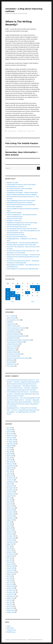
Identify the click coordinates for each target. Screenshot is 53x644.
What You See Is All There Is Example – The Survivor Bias (23, 255)
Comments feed (11, 630)
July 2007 (9, 600)
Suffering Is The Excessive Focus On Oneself (20, 203)
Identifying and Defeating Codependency (19, 340)
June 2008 (10, 578)
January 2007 (11, 612)
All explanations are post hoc (15, 187)
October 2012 (10, 492)
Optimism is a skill (12, 183)
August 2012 (10, 496)
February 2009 (11, 566)
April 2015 (10, 460)
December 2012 (11, 488)
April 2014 (10, 474)
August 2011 (10, 520)
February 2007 (11, 610)
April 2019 (10, 454)
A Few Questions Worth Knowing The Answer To (23, 384)
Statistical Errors (12, 364)
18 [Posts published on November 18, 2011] (28, 293)
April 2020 (10, 432)
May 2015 (9, 458)
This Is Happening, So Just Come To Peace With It (21, 201)
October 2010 (10, 540)
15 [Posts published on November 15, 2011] (13, 293)
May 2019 (9, 452)
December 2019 (11, 440)
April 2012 (10, 504)
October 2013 (10, 480)
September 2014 (11, 466)
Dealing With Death (12, 332)
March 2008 (10, 584)
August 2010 (10, 544)
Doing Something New (13, 334)
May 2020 (10, 430)
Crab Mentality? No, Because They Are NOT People (21, 185)
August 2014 (10, 468)
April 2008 (10, 582)
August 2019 (10, 446)
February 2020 (11, 436)
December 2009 (11, 554)
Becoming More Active (13, 320)
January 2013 (10, 486)
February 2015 (11, 464)
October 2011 (10, 516)
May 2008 (10, 580)
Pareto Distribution (12, 356)
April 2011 (10, 528)
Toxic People (11, 366)
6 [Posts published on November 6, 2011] (37, 287)
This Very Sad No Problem (14, 213)
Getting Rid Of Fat (12, 338)
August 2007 (10, 598)
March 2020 (10, 434)
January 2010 (10, 552)
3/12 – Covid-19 (11, 316)
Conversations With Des (14, 330)
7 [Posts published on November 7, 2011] (8, 290)
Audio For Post (11, 318)
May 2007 (10, 604)
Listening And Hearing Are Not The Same (19, 225)
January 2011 (10, 534)
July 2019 (9, 448)
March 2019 (10, 456)
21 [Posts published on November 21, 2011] (8, 296)
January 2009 (11, 568)
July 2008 (9, 576)
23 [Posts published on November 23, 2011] (18, 296)
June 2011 (9, 524)
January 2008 (11, 588)
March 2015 (10, 462)
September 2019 (11, 444)
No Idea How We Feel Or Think (16, 235)
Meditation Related (12, 352)
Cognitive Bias (11, 324)
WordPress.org (11, 632)
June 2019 (9, 450)
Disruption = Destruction (14, 221)
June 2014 (9, 470)
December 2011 (11, 512)
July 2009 (9, 558)
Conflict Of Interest (12, 326)
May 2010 (9, 548)
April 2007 (10, 606)
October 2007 (11, 594)
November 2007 (11, 592)
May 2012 (9, 502)
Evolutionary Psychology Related (16, 336)
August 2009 (10, 556)
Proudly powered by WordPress (35, 640)
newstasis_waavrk (12, 131)
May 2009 (10, 562)
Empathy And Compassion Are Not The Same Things (22, 223)
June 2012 (9, 500)
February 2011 (11, 532)
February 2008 (11, 586)
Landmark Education (13, 344)
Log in (9, 626)
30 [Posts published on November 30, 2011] (18, 299)
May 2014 (9, 472)
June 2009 (10, 560)
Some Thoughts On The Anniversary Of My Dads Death (22, 269)
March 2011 (10, 530)
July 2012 (9, 498)
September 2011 (11, 518)
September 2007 (11, 596)
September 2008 (11, 572)
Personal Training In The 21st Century (18, 358)
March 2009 (10, 564)
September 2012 (11, 494)
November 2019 (11, 442)
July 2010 (9, 546)
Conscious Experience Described (16, 328)
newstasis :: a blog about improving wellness (16, 640)
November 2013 (11, 478)
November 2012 (11, 490)
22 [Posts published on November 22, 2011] (13, 296)
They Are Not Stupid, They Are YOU (17, 227)
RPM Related (10, 360)
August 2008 (10, 574)
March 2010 (10, 550)
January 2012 (10, 510)
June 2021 (9, 428)
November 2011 (11, 514)
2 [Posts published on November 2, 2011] (18, 287)
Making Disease (11, 348)
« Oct (12, 302)
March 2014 (10, 476)
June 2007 (10, 602)
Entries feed (10, 628)
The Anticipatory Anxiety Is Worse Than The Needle (22, 229)
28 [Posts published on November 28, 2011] (8, 299)
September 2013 (11, 482)
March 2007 (10, 608)
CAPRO (9, 322)
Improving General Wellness (15, 342)
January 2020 (11, 438)
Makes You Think (31, 131)
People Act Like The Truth (14, 219)
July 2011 (9, 522)
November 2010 (11, 538)
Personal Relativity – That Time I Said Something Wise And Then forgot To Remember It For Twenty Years (23, 404)
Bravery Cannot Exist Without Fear (17, 237)
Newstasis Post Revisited (14, 354)
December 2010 (11, 536)
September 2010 (11, 542)
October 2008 (11, 570)
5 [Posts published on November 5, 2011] (33, 287)
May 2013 (9, 484)
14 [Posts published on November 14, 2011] (8, 293)
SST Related (10, 362)
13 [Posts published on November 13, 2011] (37, 290)
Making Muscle (11, 350)
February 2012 (11, 508)
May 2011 (9, 526)
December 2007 (11, 590)
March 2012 (10, 506)
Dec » (33, 302)
